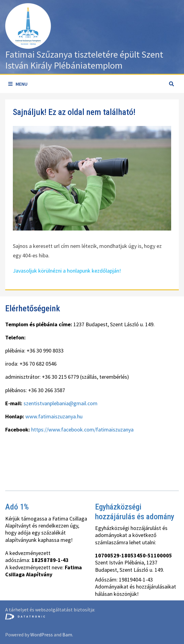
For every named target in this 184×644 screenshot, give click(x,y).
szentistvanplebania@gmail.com (61, 403)
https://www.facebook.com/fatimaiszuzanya (82, 429)
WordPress (42, 635)
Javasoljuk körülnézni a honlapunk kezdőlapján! (67, 271)
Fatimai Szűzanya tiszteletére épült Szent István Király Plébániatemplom (84, 60)
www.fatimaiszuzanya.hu (54, 416)
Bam (67, 635)
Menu (18, 84)
